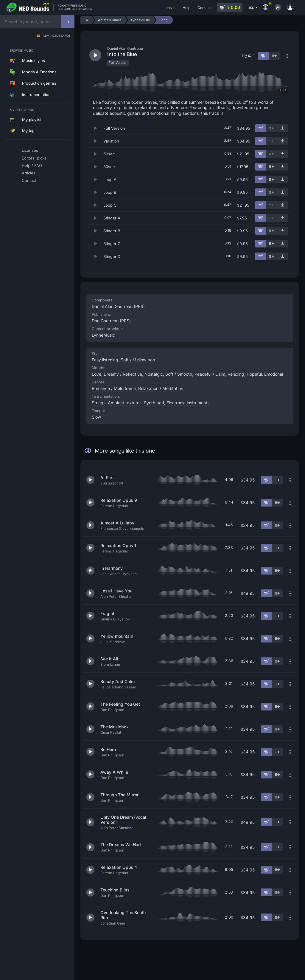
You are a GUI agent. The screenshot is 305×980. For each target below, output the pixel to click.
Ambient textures (125, 403)
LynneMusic (103, 335)
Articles (29, 173)
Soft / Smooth (179, 374)
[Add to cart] (261, 128)
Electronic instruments (188, 403)
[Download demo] (283, 128)
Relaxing (236, 374)
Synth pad (154, 403)
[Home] (86, 20)
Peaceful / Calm (210, 374)
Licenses (30, 150)
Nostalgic (154, 374)
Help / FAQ (32, 165)
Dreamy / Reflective (123, 374)
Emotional (274, 374)
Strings (99, 403)
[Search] (68, 22)
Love (97, 374)
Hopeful (254, 374)
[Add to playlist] (272, 128)
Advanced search (56, 36)
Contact (29, 180)
